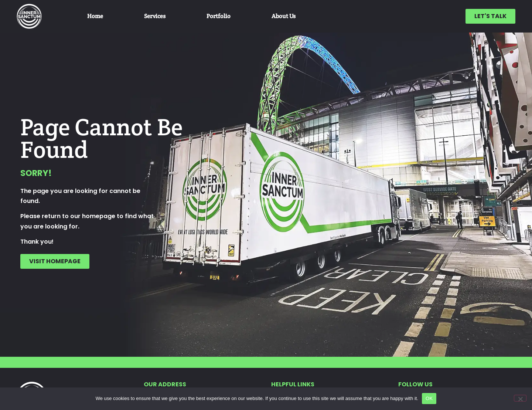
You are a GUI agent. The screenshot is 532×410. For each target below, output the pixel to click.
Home (95, 16)
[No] (520, 398)
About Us (284, 16)
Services (155, 16)
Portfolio (219, 16)
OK (429, 398)
